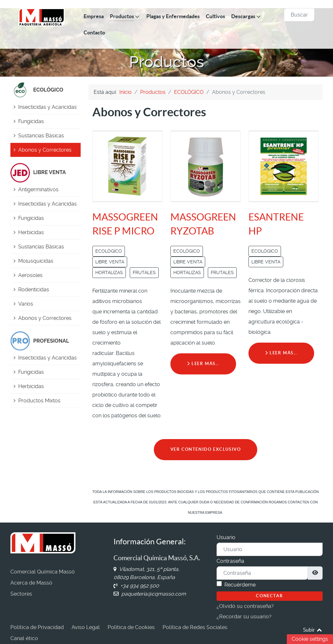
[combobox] (299, 15)
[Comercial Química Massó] (42, 17)
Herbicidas (31, 232)
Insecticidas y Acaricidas (47, 107)
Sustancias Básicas (41, 136)
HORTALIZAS (109, 272)
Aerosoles (30, 275)
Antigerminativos (38, 189)
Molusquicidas (36, 261)
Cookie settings (310, 639)
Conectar (269, 596)
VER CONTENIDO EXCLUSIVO (206, 449)
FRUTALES (144, 272)
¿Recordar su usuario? (244, 617)
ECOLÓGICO (109, 251)
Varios (26, 304)
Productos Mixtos (39, 401)
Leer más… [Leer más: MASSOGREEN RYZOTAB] (203, 364)
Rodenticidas (34, 290)
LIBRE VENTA (110, 262)
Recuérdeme (240, 585)
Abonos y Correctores (45, 150)
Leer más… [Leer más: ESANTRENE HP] (281, 353)
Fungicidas (31, 121)
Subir (313, 630)
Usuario (226, 537)
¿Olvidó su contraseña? (245, 606)
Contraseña (230, 561)
